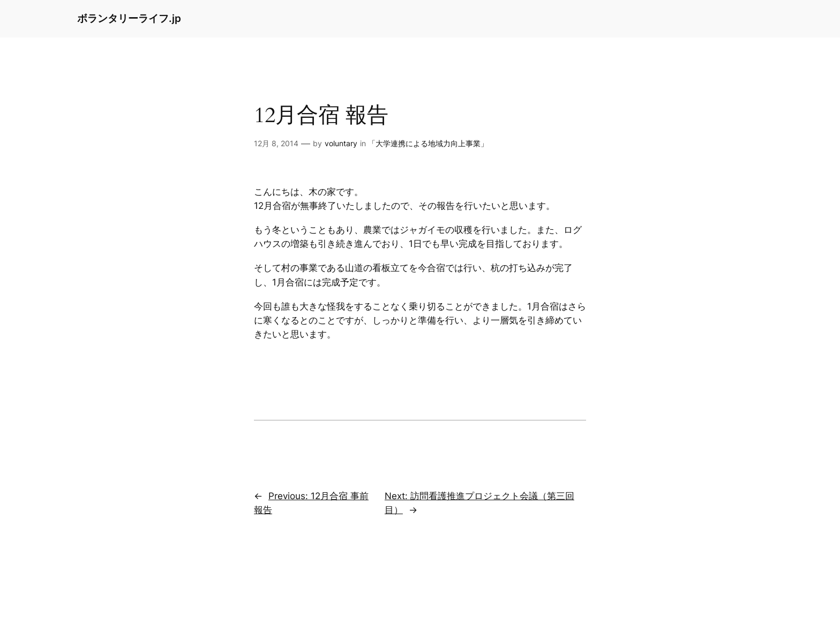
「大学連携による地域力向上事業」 (428, 143)
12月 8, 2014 (276, 143)
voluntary (341, 143)
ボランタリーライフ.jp (129, 18)
